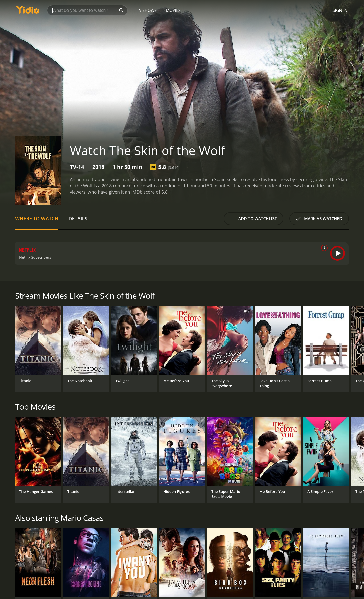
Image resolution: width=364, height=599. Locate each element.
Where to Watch (37, 218)
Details (78, 218)
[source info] (323, 248)
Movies (173, 10)
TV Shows (147, 10)
